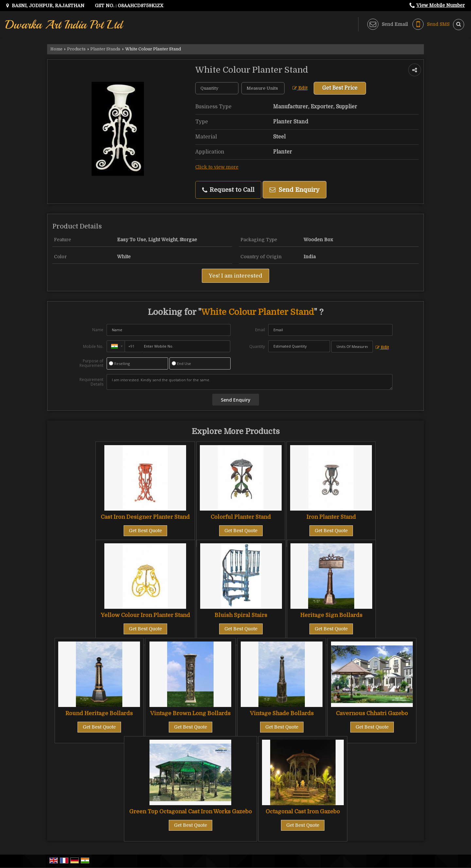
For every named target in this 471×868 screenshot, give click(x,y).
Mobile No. (93, 346)
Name (98, 330)
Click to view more (217, 167)
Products (76, 49)
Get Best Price (340, 88)
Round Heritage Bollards (99, 713)
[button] (441, 5)
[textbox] (263, 88)
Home (56, 49)
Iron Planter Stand (331, 517)
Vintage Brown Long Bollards (190, 713)
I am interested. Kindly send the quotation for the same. (250, 382)
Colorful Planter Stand (241, 517)
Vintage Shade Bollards (282, 713)
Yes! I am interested (235, 276)
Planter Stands (105, 49)
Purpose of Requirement (91, 363)
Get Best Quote (145, 531)
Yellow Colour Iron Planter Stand (145, 615)
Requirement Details (91, 382)
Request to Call (228, 190)
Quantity (257, 346)
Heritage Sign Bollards (331, 615)
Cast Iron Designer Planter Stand (145, 517)
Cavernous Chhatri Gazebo (372, 713)
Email (260, 330)
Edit (300, 88)
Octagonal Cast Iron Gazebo (303, 812)
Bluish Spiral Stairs (241, 615)
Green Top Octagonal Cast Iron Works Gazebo (191, 812)
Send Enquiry (295, 190)
